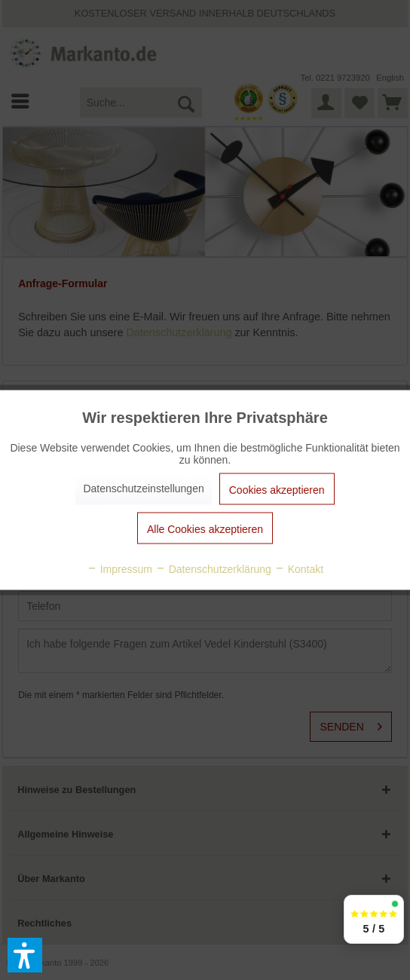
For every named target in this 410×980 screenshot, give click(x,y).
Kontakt (299, 569)
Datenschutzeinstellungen (143, 488)
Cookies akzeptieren (277, 490)
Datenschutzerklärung (213, 569)
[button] (25, 955)
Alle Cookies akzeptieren (205, 529)
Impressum (119, 569)
